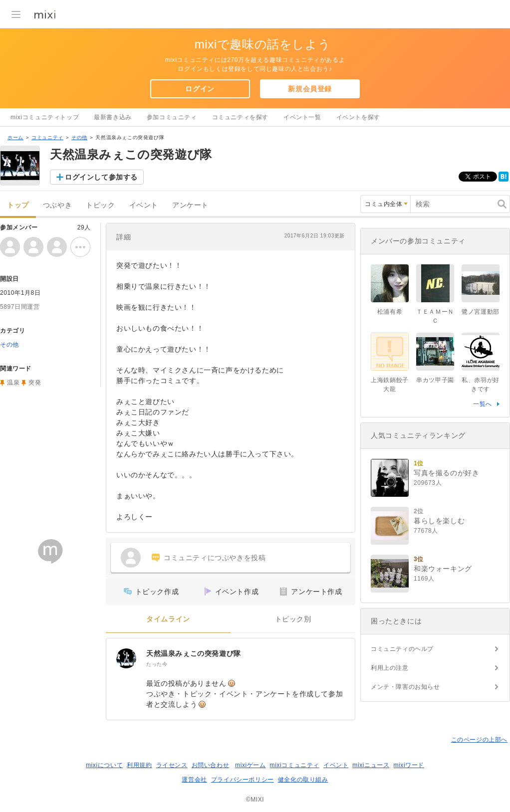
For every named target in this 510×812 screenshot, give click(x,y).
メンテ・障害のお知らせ (405, 687)
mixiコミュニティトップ (45, 117)
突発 (35, 383)
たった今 (157, 664)
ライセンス (172, 765)
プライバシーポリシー (243, 780)
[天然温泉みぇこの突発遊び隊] (126, 658)
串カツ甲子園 (435, 380)
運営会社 (194, 780)
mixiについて (104, 765)
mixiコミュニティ (295, 765)
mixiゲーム (251, 765)
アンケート (190, 205)
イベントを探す (358, 117)
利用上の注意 (390, 668)
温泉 (13, 383)
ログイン (200, 89)
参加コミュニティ (172, 117)
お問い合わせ (211, 765)
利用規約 (139, 765)
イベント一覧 (302, 117)
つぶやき (57, 205)
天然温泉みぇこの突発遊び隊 (194, 653)
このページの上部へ (479, 740)
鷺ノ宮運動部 (481, 312)
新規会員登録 (310, 89)
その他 (79, 137)
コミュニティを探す (240, 117)
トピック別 (293, 619)
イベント (144, 205)
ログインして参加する (101, 177)
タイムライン (168, 619)
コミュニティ (47, 137)
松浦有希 (390, 312)
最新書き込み (113, 117)
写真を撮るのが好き (446, 473)
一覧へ (483, 404)
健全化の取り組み (303, 780)
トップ (18, 205)
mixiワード (409, 765)
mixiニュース (371, 765)
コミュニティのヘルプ (402, 649)
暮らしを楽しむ (439, 521)
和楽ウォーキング (443, 569)
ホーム (15, 137)
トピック (100, 205)
